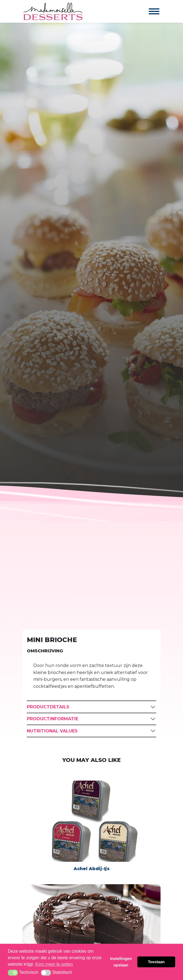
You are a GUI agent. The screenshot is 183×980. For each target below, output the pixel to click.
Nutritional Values (52, 731)
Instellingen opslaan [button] (121, 962)
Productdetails (48, 707)
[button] (13, 973)
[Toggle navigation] (149, 11)
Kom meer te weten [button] (54, 964)
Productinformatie (53, 719)
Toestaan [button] (156, 962)
